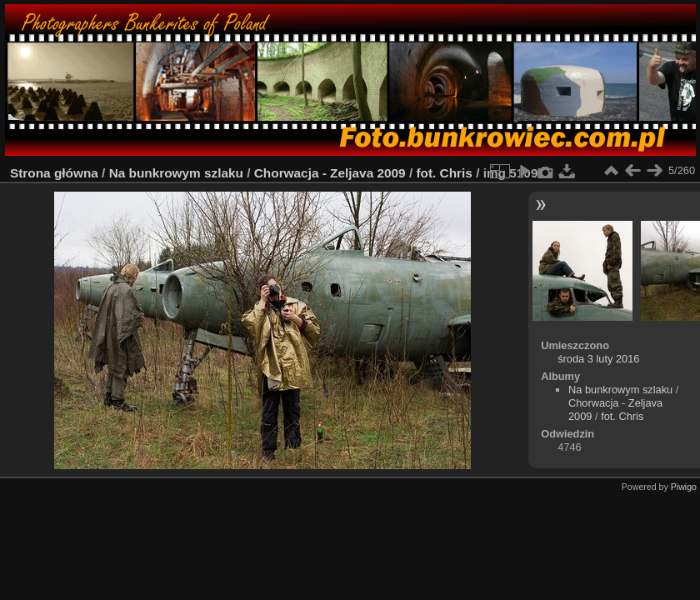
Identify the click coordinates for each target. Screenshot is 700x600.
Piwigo (684, 487)
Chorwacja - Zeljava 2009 (330, 173)
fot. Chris (444, 173)
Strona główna (54, 173)
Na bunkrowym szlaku (176, 173)
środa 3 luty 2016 (598, 359)
